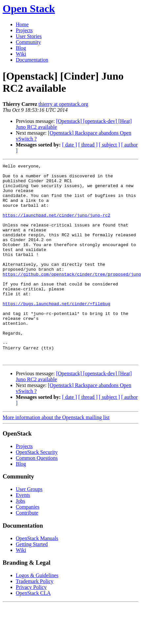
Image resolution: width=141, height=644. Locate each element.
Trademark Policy (35, 621)
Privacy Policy (31, 626)
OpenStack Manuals (37, 578)
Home (22, 24)
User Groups (29, 528)
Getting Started (32, 584)
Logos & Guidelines (37, 615)
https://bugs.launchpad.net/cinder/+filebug (57, 332)
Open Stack (29, 9)
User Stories (29, 36)
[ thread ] (88, 145)
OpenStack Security (37, 491)
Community (28, 42)
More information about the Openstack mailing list (56, 457)
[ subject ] (109, 145)
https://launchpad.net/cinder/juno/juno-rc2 (57, 226)
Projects (24, 30)
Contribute (27, 552)
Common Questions (37, 497)
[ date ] (70, 145)
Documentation (32, 60)
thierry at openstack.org (63, 104)
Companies (28, 546)
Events (23, 534)
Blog (21, 48)
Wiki (21, 54)
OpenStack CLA (33, 632)
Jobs (20, 540)
